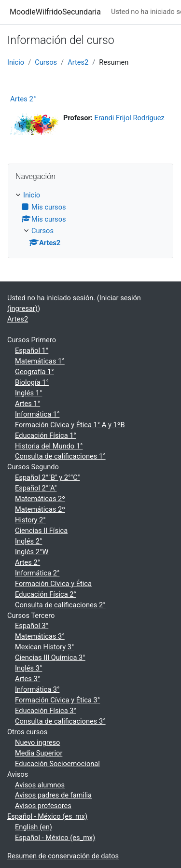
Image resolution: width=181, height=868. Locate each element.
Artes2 (78, 62)
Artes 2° (23, 99)
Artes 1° (28, 404)
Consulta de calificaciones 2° (60, 605)
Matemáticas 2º (40, 499)
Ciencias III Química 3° (50, 658)
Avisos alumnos (40, 785)
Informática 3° (37, 689)
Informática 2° (37, 573)
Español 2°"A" (36, 488)
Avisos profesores (43, 806)
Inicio (16, 62)
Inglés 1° (28, 393)
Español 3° (32, 626)
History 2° (30, 520)
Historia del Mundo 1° (49, 446)
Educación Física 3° (46, 711)
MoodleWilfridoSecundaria (55, 12)
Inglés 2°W (32, 552)
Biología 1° (32, 382)
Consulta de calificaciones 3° (60, 721)
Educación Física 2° (46, 594)
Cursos (46, 62)
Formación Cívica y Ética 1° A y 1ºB (70, 425)
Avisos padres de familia (53, 795)
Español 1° (32, 350)
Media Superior (39, 753)
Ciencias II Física (41, 531)
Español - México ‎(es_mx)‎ (47, 816)
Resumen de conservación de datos (63, 856)
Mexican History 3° (44, 647)
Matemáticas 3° (40, 636)
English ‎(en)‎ (34, 827)
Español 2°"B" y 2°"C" (47, 477)
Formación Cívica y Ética (53, 584)
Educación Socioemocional (57, 764)
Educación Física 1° (46, 435)
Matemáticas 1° (40, 361)
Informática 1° (37, 414)
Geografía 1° (35, 372)
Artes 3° (28, 679)
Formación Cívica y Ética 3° (57, 700)
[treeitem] (90, 220)
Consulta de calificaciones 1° (60, 456)
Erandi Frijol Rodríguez (130, 118)
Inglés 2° (28, 541)
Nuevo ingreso (37, 742)
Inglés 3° (28, 668)
